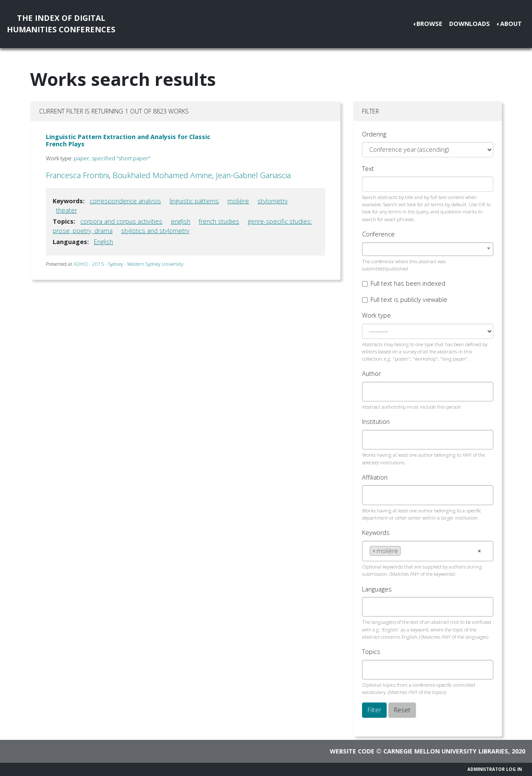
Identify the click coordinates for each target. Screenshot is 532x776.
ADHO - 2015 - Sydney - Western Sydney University (128, 264)
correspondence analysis (125, 201)
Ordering (374, 134)
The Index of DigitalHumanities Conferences (61, 24)
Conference (378, 234)
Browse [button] (429, 24)
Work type (376, 315)
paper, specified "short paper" (112, 158)
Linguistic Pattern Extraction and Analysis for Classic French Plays (128, 140)
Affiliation (375, 477)
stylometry (273, 201)
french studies (219, 221)
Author (371, 374)
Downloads (470, 24)
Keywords (376, 533)
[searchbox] (372, 392)
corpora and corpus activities (121, 221)
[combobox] (428, 249)
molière (238, 201)
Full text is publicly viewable (409, 300)
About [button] (511, 24)
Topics (371, 652)
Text (368, 169)
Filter (374, 710)
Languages (377, 589)
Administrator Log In (495, 769)
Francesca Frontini (77, 175)
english (181, 221)
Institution (376, 422)
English (103, 242)
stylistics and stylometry (155, 231)
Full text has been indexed (408, 283)
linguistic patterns (194, 201)
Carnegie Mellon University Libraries (446, 751)
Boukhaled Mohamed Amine (162, 175)
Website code (352, 751)
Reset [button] (402, 710)
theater (66, 210)
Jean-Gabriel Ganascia (253, 175)
